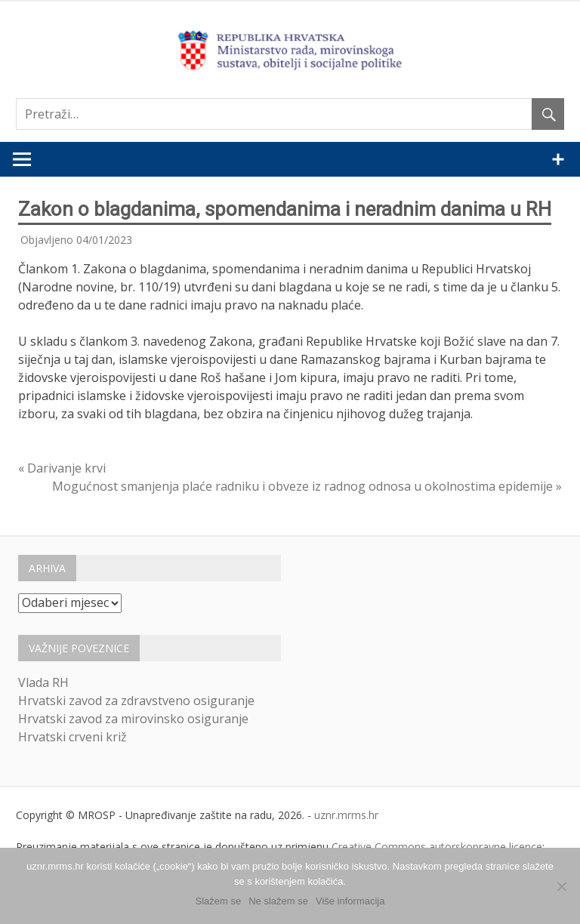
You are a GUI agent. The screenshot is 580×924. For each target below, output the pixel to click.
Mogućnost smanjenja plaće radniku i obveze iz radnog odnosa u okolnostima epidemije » (307, 486)
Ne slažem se (278, 901)
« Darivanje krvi (62, 468)
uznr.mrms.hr (346, 815)
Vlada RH (43, 682)
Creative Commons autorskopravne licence (437, 847)
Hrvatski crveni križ (72, 737)
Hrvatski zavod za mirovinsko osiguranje (133, 719)
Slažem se (219, 901)
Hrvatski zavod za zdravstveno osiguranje (136, 701)
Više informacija (350, 901)
